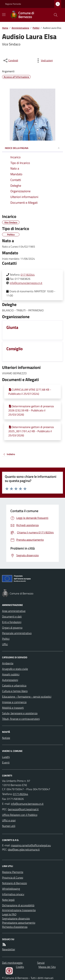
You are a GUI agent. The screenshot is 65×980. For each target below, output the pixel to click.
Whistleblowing (11, 889)
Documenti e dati (12, 616)
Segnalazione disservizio (16, 918)
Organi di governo (12, 628)
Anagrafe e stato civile (15, 669)
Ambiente (8, 663)
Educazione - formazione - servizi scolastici (27, 697)
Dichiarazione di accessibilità (18, 905)
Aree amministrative (14, 611)
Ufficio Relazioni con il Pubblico (20, 815)
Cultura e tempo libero (15, 691)
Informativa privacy (13, 894)
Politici (36, 28)
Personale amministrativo (17, 633)
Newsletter (9, 949)
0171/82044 (21, 794)
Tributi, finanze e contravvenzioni (21, 719)
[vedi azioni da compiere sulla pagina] (44, 61)
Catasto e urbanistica (14, 685)
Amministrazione (20, 28)
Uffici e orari (9, 820)
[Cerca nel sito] (54, 15)
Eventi (6, 762)
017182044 (28, 275)
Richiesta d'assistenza (15, 927)
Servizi (41, 963)
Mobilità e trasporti (13, 708)
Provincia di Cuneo (13, 878)
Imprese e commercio (14, 702)
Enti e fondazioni (12, 622)
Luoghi (6, 757)
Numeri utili (9, 826)
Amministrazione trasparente (19, 910)
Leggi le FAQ (9, 914)
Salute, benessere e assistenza (20, 713)
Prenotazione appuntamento (19, 923)
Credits (20, 967)
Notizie (6, 738)
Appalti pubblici (11, 674)
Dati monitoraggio (12, 963)
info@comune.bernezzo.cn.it (26, 283)
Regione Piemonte (13, 4)
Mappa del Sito (47, 967)
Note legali (8, 900)
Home (5, 28)
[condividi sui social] (10, 61)
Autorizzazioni (10, 680)
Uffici (5, 644)
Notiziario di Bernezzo (14, 883)
